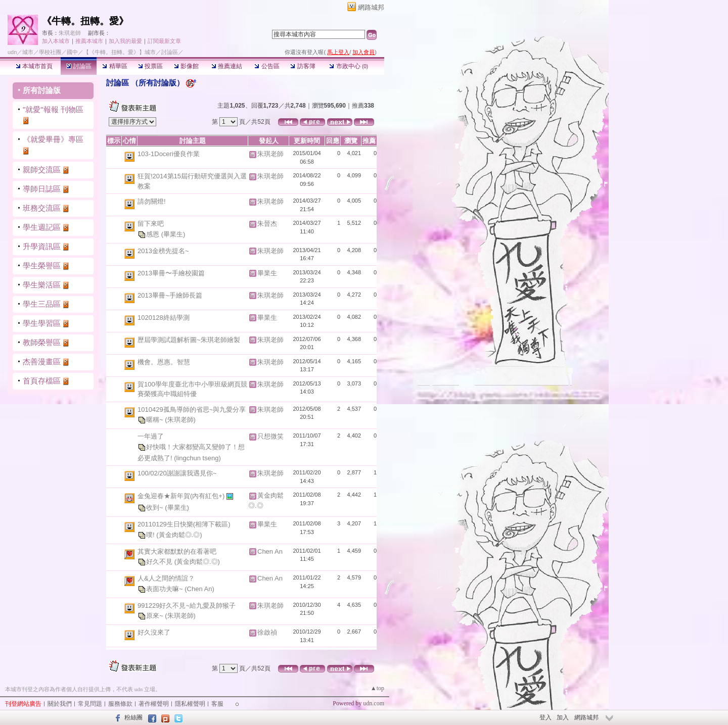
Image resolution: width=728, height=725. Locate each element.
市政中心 (349, 66)
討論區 (79, 66)
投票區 (150, 66)
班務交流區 (42, 208)
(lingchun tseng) (197, 458)
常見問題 (90, 704)
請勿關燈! (152, 201)
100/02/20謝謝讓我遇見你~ (177, 473)
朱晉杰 (267, 224)
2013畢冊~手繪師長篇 (170, 295)
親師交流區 (42, 170)
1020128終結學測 (164, 318)
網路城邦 (371, 7)
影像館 (186, 66)
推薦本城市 (89, 41)
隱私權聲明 (190, 704)
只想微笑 (270, 436)
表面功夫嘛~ (165, 588)
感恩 (154, 234)
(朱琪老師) (180, 420)
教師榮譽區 (42, 342)
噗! (151, 534)
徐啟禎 (267, 632)
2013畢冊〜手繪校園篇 (171, 273)
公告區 (267, 66)
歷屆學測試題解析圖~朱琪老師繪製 (189, 340)
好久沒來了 (154, 632)
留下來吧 (151, 224)
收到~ (155, 507)
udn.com (374, 703)
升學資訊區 (42, 246)
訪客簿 (303, 66)
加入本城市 (56, 41)
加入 (563, 717)
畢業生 (267, 273)
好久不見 (160, 562)
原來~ (155, 616)
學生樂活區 (42, 285)
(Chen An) (199, 588)
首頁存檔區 (42, 381)
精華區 (115, 66)
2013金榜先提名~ (163, 251)
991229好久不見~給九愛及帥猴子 (187, 606)
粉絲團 (133, 717)
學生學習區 (42, 323)
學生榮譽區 (42, 265)
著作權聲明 (154, 704)
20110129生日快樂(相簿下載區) (184, 524)
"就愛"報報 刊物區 (53, 109)
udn (12, 52)
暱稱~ (155, 420)
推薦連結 (227, 66)
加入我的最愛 (125, 41)
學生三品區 (42, 304)
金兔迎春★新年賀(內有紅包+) (182, 496)
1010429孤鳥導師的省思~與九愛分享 (192, 409)
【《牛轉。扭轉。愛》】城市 (120, 52)
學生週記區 (42, 227)
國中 (72, 52)
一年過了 (151, 436)
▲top (377, 688)
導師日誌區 (42, 189)
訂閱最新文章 (164, 41)
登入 (545, 717)
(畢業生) (173, 234)
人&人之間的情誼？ (166, 578)
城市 (28, 52)
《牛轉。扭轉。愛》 (85, 21)
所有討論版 (42, 90)
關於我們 (60, 704)
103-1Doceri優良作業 (169, 154)
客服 (217, 704)
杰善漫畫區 (42, 361)
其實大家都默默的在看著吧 (177, 551)
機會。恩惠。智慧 (164, 362)
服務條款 (120, 704)
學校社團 (50, 52)
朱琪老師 (70, 33)
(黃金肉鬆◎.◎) (179, 534)
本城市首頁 (34, 66)
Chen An (270, 551)
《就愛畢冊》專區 (53, 139)
